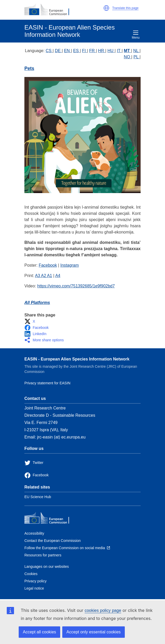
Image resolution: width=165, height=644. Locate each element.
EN (68, 51)
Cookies (31, 574)
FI (84, 51)
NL (136, 51)
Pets (29, 68)
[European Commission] (50, 10)
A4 (58, 276)
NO (127, 57)
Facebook (48, 265)
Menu (136, 35)
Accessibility (34, 533)
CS (49, 51)
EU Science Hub (38, 497)
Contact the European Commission (53, 541)
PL (136, 57)
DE (58, 51)
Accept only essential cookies (94, 632)
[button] (106, 8)
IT (119, 51)
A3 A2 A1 (44, 276)
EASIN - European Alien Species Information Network (77, 359)
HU (111, 51)
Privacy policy (36, 581)
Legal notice (34, 588)
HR (102, 51)
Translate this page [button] (125, 8)
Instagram (69, 265)
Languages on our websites (47, 567)
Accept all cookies (39, 632)
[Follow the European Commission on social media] (67, 548)
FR (93, 51)
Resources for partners (43, 555)
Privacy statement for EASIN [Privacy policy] (47, 383)
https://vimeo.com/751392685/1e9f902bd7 (76, 286)
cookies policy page (103, 610)
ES (77, 51)
